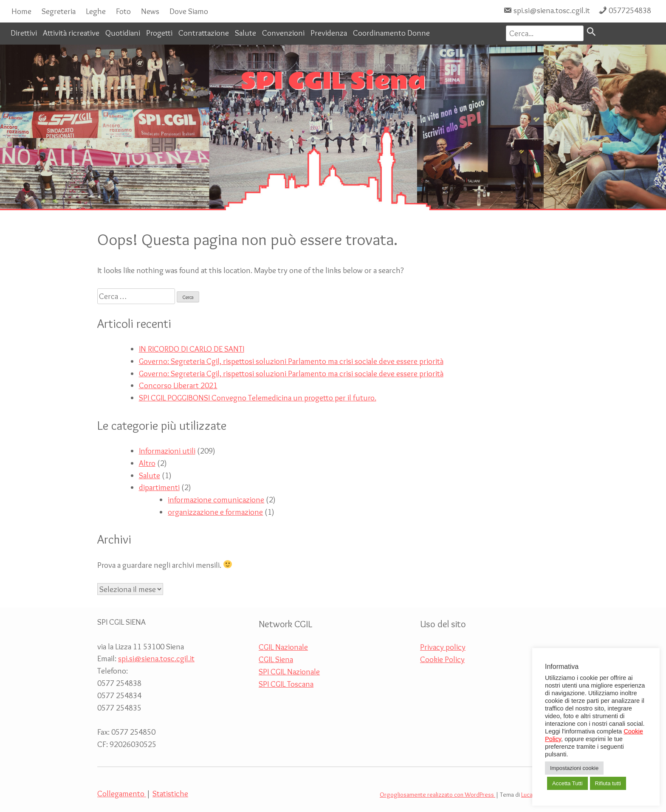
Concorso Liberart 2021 (178, 385)
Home (21, 11)
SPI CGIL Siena (333, 82)
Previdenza (329, 33)
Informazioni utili (167, 451)
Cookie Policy (442, 659)
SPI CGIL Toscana (286, 684)
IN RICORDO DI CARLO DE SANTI (192, 349)
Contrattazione (204, 33)
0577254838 (630, 10)
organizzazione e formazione (215, 512)
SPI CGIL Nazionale (289, 671)
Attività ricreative (71, 33)
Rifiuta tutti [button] (608, 783)
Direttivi (24, 33)
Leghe (96, 11)
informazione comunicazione (216, 499)
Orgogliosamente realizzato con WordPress (437, 795)
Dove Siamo (189, 11)
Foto (123, 11)
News (150, 11)
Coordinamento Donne (391, 33)
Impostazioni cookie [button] (574, 768)
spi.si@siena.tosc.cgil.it (552, 10)
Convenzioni (283, 33)
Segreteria (59, 11)
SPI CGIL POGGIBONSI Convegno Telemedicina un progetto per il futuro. (258, 398)
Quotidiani (123, 33)
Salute (246, 33)
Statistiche (170, 793)
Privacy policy (443, 647)
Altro (147, 463)
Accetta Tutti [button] (567, 783)
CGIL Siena (276, 659)
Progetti (159, 33)
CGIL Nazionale (283, 647)
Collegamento (122, 793)
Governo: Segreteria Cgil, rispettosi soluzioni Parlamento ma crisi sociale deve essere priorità (291, 361)
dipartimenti (159, 487)
